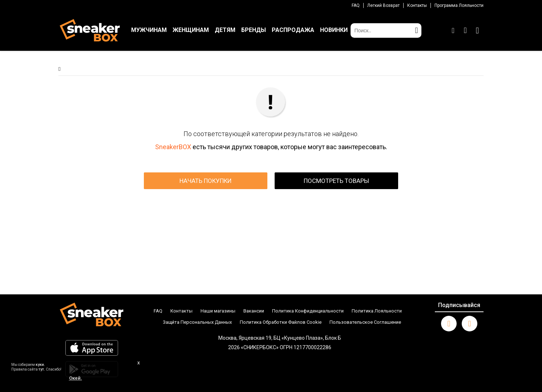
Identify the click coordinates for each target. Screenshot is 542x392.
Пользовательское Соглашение (365, 322)
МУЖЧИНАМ (149, 30)
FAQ (356, 5)
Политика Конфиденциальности (308, 311)
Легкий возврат (383, 5)
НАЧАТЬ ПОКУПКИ (206, 181)
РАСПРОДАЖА (293, 30)
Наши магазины (218, 311)
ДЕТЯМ (225, 30)
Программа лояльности (459, 5)
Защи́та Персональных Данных (197, 322)
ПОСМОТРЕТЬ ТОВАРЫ (336, 181)
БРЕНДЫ (254, 30)
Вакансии (254, 311)
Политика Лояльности (377, 311)
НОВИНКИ (334, 30)
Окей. (76, 378)
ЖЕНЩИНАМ (191, 30)
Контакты (417, 5)
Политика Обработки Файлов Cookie (281, 322)
